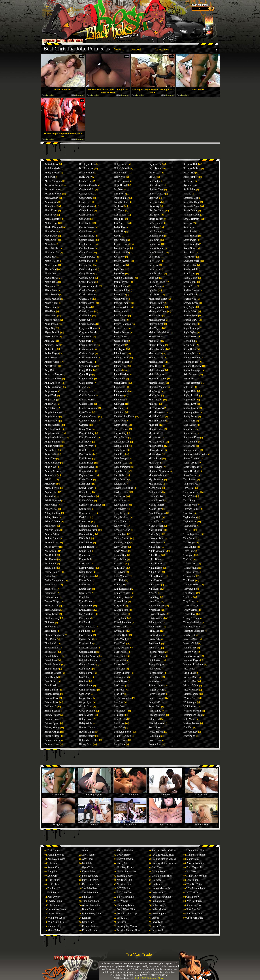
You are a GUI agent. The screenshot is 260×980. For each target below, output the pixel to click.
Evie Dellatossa (87, 627)
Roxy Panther (190, 177)
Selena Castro (190, 278)
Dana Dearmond (88, 437)
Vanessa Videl (191, 643)
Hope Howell (121, 185)
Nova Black (155, 601)
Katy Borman (121, 479)
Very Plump (192, 880)
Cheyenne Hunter (88, 328)
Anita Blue (50, 458)
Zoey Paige (189, 736)
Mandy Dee (155, 341)
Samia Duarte (190, 210)
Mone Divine (155, 467)
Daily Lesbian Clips (127, 914)
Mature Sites (193, 859)
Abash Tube (53, 930)
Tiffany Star (190, 576)
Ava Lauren (50, 564)
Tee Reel (188, 530)
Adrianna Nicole (53, 194)
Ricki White (155, 711)
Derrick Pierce (87, 513)
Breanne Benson (53, 673)
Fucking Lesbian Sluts (128, 930)
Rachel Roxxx (156, 673)
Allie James (50, 316)
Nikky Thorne (156, 576)
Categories (162, 49)
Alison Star (50, 307)
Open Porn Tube (195, 918)
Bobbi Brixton (52, 648)
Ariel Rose (50, 484)
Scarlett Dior (190, 265)
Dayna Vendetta (87, 496)
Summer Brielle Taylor (195, 454)
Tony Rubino (190, 589)
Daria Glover (86, 479)
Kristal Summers (123, 622)
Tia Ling (188, 559)
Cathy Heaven (86, 274)
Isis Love (119, 206)
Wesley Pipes (190, 698)
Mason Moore (156, 362)
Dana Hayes (85, 442)
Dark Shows (59, 793)
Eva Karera (85, 618)
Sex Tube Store (90, 893)
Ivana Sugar (120, 215)
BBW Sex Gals (125, 893)
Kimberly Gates (122, 593)
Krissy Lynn (120, 618)
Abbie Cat (50, 177)
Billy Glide (50, 627)
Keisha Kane (120, 501)
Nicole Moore (156, 543)
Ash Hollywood (53, 501)
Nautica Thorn (156, 526)
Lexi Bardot (120, 711)
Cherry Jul (85, 320)
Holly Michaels (122, 168)
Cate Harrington (87, 269)
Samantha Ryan (191, 202)
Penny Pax (154, 631)
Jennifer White (121, 307)
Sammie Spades (192, 215)
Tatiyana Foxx (191, 509)
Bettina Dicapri (52, 601)
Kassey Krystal (122, 442)
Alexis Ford (51, 269)
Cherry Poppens (87, 324)
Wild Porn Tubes (56, 918)
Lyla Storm (154, 295)
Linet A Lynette (157, 194)
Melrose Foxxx (156, 383)
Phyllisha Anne (156, 656)
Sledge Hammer (192, 383)
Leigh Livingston (123, 698)
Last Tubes (166, 823)
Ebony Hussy (124, 855)
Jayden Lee (120, 265)
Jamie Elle (119, 231)
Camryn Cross (87, 194)
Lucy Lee (153, 265)
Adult (85, 851)
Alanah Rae (50, 215)
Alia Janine (50, 286)
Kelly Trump (120, 522)
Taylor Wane (190, 522)
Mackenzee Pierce (158, 299)
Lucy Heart (154, 261)
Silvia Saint (189, 345)
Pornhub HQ (201, 823)
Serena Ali (189, 286)
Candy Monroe (87, 206)
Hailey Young (86, 715)
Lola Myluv (155, 231)
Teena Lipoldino (192, 534)
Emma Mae (85, 585)
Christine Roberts (88, 358)
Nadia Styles (155, 492)
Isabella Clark (121, 202)
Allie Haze (50, 311)
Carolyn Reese (87, 248)
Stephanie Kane (191, 437)
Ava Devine (50, 559)
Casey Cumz (86, 252)
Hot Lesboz (158, 884)
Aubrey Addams (53, 534)
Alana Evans (51, 210)
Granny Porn (158, 872)
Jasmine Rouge (122, 248)
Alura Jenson (51, 324)
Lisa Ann (153, 198)
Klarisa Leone (121, 610)
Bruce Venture (86, 173)
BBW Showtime (125, 897)
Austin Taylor (51, 547)
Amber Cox (50, 349)
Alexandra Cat (52, 252)
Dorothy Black (87, 568)
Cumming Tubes (125, 905)
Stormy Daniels (191, 450)
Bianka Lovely (52, 618)
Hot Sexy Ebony (125, 867)
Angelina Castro (53, 433)
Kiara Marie (120, 559)
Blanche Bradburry (54, 635)
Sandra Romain (191, 219)
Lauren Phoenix (122, 673)
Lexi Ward (119, 728)
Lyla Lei (153, 290)
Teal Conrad (190, 526)
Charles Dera (86, 299)
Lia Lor (152, 177)
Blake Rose (50, 631)
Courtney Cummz (88, 416)
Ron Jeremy (155, 740)
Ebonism (87, 918)
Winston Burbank (192, 711)
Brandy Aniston (52, 664)
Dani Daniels (86, 454)
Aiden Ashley (51, 198)
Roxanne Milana (192, 168)
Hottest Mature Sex (162, 888)
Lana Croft (119, 656)
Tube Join (166, 793)
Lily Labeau (155, 185)
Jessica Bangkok (122, 324)
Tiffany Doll (190, 564)
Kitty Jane (119, 606)
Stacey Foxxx (190, 416)
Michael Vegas (156, 408)
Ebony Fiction (89, 930)
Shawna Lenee (191, 303)
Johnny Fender (121, 362)
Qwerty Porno (55, 901)
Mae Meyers (155, 328)
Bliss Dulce (50, 639)
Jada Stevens (120, 223)
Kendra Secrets (122, 538)
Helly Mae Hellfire (89, 740)
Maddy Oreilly (156, 303)
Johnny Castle (121, 358)
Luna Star (154, 278)
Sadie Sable (189, 189)
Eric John (84, 597)
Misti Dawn (155, 463)
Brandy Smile (51, 669)
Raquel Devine (156, 690)
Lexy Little (120, 744)
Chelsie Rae (85, 316)
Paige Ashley (155, 622)
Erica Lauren (86, 606)
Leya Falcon (155, 164)
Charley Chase (87, 303)
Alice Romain (52, 295)
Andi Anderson (52, 383)
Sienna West (190, 337)
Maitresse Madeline (159, 332)
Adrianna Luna (52, 189)
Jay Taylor (119, 257)
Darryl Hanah (86, 488)
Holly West (120, 177)
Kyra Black (120, 643)
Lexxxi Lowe (121, 740)
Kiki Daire (119, 580)
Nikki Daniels (156, 564)
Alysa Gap (50, 328)
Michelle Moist (157, 416)
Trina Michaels (191, 606)
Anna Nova (50, 467)
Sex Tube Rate (90, 888)
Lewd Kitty (157, 922)
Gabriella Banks (87, 652)
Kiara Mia (119, 564)
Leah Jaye (119, 690)
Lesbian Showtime (161, 897)
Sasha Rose (189, 252)
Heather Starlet (87, 736)
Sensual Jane (190, 282)
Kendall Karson (122, 530)
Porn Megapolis (194, 867)
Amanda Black (52, 345)
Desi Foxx (84, 517)
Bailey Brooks (52, 572)
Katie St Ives (120, 463)
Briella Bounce (52, 711)
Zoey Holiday (190, 732)
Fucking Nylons (94, 793)
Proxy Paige (155, 669)
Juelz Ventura (121, 391)
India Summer (121, 198)
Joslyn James (121, 383)
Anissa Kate (51, 450)
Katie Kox (119, 454)
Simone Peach (191, 353)
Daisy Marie (86, 429)
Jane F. (117, 236)
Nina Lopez (155, 589)
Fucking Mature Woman (164, 863)
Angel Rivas (51, 408)
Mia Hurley (155, 395)
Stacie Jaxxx (190, 425)
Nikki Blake (155, 559)
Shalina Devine (191, 290)
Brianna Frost (51, 698)
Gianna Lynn (86, 685)
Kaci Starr (119, 412)
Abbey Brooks (52, 173)
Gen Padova (85, 669)
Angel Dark (50, 395)
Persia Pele (154, 639)
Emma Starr (85, 589)
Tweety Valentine (192, 622)
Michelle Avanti (157, 412)
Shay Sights (190, 307)
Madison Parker (157, 320)
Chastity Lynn (86, 311)
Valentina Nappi (192, 627)
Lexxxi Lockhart (123, 736)
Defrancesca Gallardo (90, 505)
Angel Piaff (50, 404)
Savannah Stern (191, 261)
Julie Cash (119, 404)
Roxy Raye (189, 181)
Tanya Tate (189, 488)
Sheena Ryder (191, 316)
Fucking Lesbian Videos (164, 851)
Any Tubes (88, 859)
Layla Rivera (121, 681)
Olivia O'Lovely (157, 614)
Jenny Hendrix (121, 311)
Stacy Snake (190, 433)
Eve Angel (85, 622)
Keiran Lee (120, 496)
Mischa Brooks (156, 442)
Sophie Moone (191, 408)
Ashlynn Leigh (52, 530)
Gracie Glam (86, 706)
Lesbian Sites (158, 901)
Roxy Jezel (189, 173)
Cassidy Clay (86, 265)
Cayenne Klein (87, 278)
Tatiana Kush (190, 505)
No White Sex (124, 884)
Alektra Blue (51, 223)
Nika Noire (154, 547)
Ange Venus (51, 391)
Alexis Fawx (51, 265)
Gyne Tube (88, 867)
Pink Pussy (154, 660)
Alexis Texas (51, 282)
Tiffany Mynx (191, 568)
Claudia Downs (87, 395)
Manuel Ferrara (157, 345)
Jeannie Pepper (122, 282)
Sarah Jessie (190, 231)
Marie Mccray (156, 358)
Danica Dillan (86, 463)
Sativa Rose (190, 257)
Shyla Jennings (191, 328)
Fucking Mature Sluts (163, 855)
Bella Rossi (50, 589)
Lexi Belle (119, 715)
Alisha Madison (53, 299)
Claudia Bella (86, 391)
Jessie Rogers (121, 341)
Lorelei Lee (155, 244)
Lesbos (155, 918)
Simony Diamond (192, 366)
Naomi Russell (156, 501)
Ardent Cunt (201, 793)
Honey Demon (121, 181)
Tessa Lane (189, 551)
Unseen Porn (54, 914)
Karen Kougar (121, 429)
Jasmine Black (121, 244)
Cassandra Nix (87, 261)
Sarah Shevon (190, 236)
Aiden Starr (50, 206)
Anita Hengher (52, 463)
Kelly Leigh (120, 513)
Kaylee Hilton (121, 492)
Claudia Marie (86, 400)
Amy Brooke (51, 366)
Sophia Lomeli (191, 395)
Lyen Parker (155, 286)
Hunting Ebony (125, 876)
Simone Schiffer (192, 358)
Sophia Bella (190, 391)
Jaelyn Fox (119, 227)
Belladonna (50, 593)
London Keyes (156, 236)
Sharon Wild (190, 299)
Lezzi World (158, 930)
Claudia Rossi (86, 404)
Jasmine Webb (121, 252)
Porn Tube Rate (90, 876)
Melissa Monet (156, 374)
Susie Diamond (191, 467)
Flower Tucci (86, 639)
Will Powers (190, 706)
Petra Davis (155, 648)
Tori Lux (188, 597)
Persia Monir (155, 635)
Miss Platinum (156, 446)
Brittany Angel (52, 732)
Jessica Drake (121, 328)
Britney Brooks (52, 719)
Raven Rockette (157, 694)
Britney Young (52, 728)
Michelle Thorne (157, 421)
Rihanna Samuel (157, 715)
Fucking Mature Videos (164, 859)
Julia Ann (119, 395)
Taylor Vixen (190, 517)
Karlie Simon (121, 437)
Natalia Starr (155, 509)
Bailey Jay (50, 576)
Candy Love (85, 202)
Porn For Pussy (194, 901)
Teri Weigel (189, 543)
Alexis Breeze (52, 261)
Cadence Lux (86, 181)
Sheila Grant (190, 324)
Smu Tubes (88, 897)
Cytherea (84, 425)
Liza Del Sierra (157, 210)
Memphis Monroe (158, 387)
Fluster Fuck (130, 823)
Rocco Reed (155, 728)
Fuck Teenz (157, 867)
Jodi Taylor (120, 349)
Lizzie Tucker (156, 219)
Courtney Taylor (88, 421)
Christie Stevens (87, 345)
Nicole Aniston (156, 538)
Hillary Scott (86, 744)
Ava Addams (51, 551)
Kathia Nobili (121, 446)
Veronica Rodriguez (194, 664)
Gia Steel (84, 681)
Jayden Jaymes (122, 261)
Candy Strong (86, 210)
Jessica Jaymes (122, 332)
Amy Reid (50, 370)
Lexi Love (119, 723)
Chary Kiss (85, 307)
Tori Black (189, 593)
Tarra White (190, 496)
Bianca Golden (52, 610)
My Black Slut (124, 880)
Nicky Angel (155, 534)
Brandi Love (51, 660)
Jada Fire (119, 219)
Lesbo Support (159, 914)
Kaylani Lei (120, 484)
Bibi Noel (49, 622)
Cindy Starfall (86, 379)
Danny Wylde (86, 471)
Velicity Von (190, 652)
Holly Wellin (120, 173)
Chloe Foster (86, 337)
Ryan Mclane (190, 185)
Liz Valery (154, 206)
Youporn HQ (54, 926)
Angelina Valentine (54, 437)
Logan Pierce (155, 223)
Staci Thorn (189, 421)
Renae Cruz (155, 706)
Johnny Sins (120, 366)
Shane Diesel (190, 295)
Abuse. (161, 978)
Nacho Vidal (155, 488)
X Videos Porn (194, 905)
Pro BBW (191, 872)
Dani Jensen (85, 458)
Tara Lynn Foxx (192, 492)
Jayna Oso (119, 274)
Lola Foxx (154, 227)
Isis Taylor (119, 210)
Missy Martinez (157, 450)
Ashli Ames (50, 526)
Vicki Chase (190, 673)
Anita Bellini (51, 454)
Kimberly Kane (122, 597)
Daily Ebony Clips (92, 914)
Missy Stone (155, 458)
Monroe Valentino (158, 475)
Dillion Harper (87, 547)
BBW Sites (123, 901)
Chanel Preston (87, 282)
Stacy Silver (190, 429)
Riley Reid (154, 719)
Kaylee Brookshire (124, 488)
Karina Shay (120, 433)
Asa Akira (50, 496)
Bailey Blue (51, 568)
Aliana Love (51, 290)
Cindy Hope (85, 374)
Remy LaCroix (156, 702)
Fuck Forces (54, 893)
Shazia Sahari (190, 311)
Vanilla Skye (190, 648)
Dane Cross (85, 450)
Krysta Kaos (120, 631)
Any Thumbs (89, 855)
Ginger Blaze (86, 698)
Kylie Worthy (121, 639)
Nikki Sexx (154, 572)
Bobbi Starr (50, 652)
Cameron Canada (88, 185)
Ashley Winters (52, 522)
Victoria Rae (190, 681)
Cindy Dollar (86, 370)
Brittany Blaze (52, 736)
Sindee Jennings (192, 370)
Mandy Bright (156, 337)
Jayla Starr (119, 269)
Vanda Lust (189, 635)
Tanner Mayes (191, 484)
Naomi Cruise (156, 496)
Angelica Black (52, 425)
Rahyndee (154, 681)
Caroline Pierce (87, 244)
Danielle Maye (87, 467)
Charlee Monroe (87, 295)
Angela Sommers (53, 412)
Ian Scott (118, 189)
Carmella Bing (87, 236)
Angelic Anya (51, 416)
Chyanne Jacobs (87, 366)
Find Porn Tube (194, 914)
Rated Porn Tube (91, 884)
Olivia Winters (156, 618)
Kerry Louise (121, 547)
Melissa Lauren (157, 370)
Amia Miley (51, 358)
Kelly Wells (120, 526)
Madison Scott (156, 324)
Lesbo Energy (159, 905)
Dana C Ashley (87, 433)
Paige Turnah (155, 627)
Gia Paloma (85, 677)
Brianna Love (51, 702)
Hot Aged (157, 880)
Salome (187, 194)
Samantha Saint (191, 206)
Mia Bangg (154, 391)
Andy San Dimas (53, 387)
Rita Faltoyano (156, 723)
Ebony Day (88, 922)
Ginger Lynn (86, 702)
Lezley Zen (154, 173)
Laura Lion (120, 669)
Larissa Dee (120, 664)
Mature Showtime (196, 855)
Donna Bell (85, 551)
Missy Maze (155, 454)
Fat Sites (121, 922)
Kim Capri (119, 585)
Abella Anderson (53, 181)
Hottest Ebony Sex (126, 872)
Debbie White (86, 501)
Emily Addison (87, 576)
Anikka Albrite (52, 446)
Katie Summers (122, 467)
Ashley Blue (51, 505)
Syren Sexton (190, 475)
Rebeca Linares (157, 698)
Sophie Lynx (190, 404)
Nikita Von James (158, 551)
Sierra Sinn (189, 341)
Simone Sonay (191, 362)
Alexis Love (51, 274)
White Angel (190, 702)
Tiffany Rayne (191, 572)
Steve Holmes (191, 442)
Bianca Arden (51, 606)
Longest (136, 49)
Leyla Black (155, 168)
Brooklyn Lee (86, 168)
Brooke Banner (52, 740)
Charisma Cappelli (89, 286)
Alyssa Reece (51, 337)
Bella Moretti (51, 585)
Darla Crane (85, 484)
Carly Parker (86, 231)
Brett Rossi (50, 685)
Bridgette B (50, 706)
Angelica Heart (52, 429)
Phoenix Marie (156, 652)
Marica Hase (155, 353)
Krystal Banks (121, 635)
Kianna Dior (120, 555)
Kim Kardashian (122, 589)
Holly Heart (120, 164)
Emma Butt (85, 580)
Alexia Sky (50, 257)
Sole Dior (188, 387)
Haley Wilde (86, 723)
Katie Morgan (121, 458)
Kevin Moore (121, 551)
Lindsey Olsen (156, 189)
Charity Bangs (87, 290)
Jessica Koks (120, 337)
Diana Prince (86, 543)
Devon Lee (85, 522)
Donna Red (85, 559)
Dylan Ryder (86, 572)
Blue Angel (50, 643)
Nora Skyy (154, 597)
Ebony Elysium (90, 926)
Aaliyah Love (51, 164)
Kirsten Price (121, 601)
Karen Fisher (121, 425)
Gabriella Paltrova (88, 656)
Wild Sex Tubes (55, 922)
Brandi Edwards (53, 656)
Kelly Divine (121, 505)
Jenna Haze (120, 295)
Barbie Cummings (54, 580)
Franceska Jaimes (88, 648)
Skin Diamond (191, 374)
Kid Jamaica (120, 568)
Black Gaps (88, 909)
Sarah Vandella (191, 244)
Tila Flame (189, 580)
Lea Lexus (119, 685)
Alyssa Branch (52, 332)
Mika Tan (154, 425)
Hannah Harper (87, 728)
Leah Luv (119, 694)
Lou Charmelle (156, 252)
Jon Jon (118, 370)
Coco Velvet (85, 412)
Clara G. (83, 387)
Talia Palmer (190, 479)
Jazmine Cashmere (124, 278)
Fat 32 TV (122, 918)
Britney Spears (52, 723)
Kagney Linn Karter (124, 416)
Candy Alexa (86, 198)
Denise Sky (85, 509)
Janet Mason (120, 240)
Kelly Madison (122, 517)
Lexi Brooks (120, 719)
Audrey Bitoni (52, 538)
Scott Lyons (190, 274)
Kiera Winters (121, 576)
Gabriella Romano (89, 660)
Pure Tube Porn (90, 880)
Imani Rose (120, 194)
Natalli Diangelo (157, 513)
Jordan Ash (120, 379)
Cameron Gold (87, 189)
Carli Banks (85, 223)
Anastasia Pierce (53, 379)
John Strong (120, 353)
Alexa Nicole (51, 248)
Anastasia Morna (53, 374)
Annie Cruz (50, 475)
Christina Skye (87, 353)
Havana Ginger (87, 732)
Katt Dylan (120, 475)
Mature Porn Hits (195, 851)
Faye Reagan (86, 635)
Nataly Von (154, 522)
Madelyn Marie (157, 307)
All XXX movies (130, 793)
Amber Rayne (52, 353)
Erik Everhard (86, 610)
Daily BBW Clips (126, 909)
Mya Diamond (156, 479)
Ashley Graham (52, 513)
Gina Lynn (85, 694)
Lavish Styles (121, 677)
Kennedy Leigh (122, 543)
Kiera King (120, 572)
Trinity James (190, 610)
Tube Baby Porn (90, 901)
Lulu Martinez (156, 274)
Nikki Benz (155, 555)
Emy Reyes (85, 593)
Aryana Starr (51, 492)
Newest (119, 49)
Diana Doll (85, 538)
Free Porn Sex (194, 909)
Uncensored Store (56, 909)
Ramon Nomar (156, 685)
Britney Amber (52, 715)
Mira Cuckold (156, 433)
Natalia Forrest (156, 505)
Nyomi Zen (155, 610)
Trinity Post (189, 614)
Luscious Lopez (157, 282)
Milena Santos (156, 429)
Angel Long (51, 400)
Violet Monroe (191, 694)
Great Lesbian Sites (162, 876)
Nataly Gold (155, 517)
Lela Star (119, 702)
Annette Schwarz (53, 471)
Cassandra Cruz (87, 257)
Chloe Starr (85, 341)
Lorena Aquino (156, 248)
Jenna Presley (121, 299)
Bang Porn (59, 823)
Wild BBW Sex (194, 884)
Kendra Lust (120, 534)
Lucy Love (154, 269)
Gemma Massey (87, 664)
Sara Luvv (189, 227)
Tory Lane (189, 601)
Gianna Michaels (88, 690)
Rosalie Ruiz (155, 744)
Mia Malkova (156, 400)
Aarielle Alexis (52, 168)
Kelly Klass (120, 509)
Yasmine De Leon (193, 715)
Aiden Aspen (51, 202)
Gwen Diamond (87, 711)
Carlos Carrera (87, 227)
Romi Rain (154, 736)
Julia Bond (119, 400)
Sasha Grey (189, 248)
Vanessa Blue (190, 639)
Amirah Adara (52, 362)
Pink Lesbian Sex (195, 863)
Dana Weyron (86, 446)
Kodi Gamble (121, 614)
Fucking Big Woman (127, 926)
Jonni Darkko (121, 374)
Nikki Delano (156, 568)
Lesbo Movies (159, 909)
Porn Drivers (54, 897)
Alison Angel (51, 303)
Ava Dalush (50, 555)
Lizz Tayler (155, 215)
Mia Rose (154, 404)
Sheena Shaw (190, 320)
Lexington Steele (123, 732)
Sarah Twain (190, 240)
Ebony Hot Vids (125, 851)
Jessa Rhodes (121, 316)
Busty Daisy (85, 177)
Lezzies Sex (158, 926)
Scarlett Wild (190, 269)
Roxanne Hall (190, 164)
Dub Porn (94, 823)
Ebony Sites (123, 863)
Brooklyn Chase (87, 164)
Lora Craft (154, 240)
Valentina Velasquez (194, 631)
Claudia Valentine (88, 408)
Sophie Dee (189, 400)
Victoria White (191, 685)
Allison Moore (52, 320)
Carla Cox (84, 219)
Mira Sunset (155, 437)
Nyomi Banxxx (157, 606)
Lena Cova (119, 706)
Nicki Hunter (155, 530)
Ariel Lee (49, 479)
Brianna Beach (52, 694)
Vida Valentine (191, 690)
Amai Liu (49, 341)
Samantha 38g (191, 198)
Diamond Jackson (88, 530)
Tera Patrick (190, 538)
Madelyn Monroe (158, 311)
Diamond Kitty (87, 534)
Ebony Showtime (126, 859)
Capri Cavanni (87, 215)
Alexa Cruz (50, 240)
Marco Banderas (157, 349)
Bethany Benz (52, 597)
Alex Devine (51, 236)
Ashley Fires (51, 509)
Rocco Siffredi (156, 732)
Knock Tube (88, 872)
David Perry (85, 492)
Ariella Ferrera (52, 488)
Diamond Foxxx (87, 526)
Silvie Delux (190, 349)
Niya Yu (153, 593)
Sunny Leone (190, 463)
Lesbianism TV (159, 893)
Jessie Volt (119, 345)
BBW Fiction (124, 888)
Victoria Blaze (191, 677)
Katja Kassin (120, 471)
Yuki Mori (189, 719)
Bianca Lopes (51, 614)
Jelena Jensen (121, 286)
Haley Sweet (86, 719)
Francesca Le (86, 643)
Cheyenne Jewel (87, 332)
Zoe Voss (188, 728)
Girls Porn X (193, 897)
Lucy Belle (154, 257)
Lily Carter (154, 181)
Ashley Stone (51, 517)
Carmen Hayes (87, 240)
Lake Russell (121, 652)
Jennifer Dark (121, 303)
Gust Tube (87, 863)
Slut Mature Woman (197, 876)
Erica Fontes (86, 601)
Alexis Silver (51, 278)
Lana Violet (120, 660)
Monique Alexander (159, 471)
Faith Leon (85, 631)
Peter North (155, 643)
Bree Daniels (51, 677)
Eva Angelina (86, 614)
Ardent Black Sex (91, 905)
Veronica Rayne (192, 660)
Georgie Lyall (86, 673)
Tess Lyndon (190, 547)
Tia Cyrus (188, 555)
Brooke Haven (52, 744)
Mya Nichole (155, 484)
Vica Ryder (189, 669)
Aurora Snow (51, 543)
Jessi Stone (120, 320)
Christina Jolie (87, 349)
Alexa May (50, 244)
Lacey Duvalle (121, 648)
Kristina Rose (121, 627)
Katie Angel (120, 450)
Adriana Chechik (53, 185)
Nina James (155, 585)
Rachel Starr (155, 677)
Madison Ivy (155, 316)
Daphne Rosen (87, 475)
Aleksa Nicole (52, 219)
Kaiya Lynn (120, 421)
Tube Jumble (54, 905)
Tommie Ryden (191, 585)
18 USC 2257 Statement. (145, 978)
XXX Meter (192, 893)
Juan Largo (120, 387)
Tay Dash (188, 513)
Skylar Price (190, 379)
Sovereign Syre (191, 412)
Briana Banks (51, 690)
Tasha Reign (190, 501)
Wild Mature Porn (196, 888)
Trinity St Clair (191, 618)
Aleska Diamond (53, 227)
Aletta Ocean (51, 231)
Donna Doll (85, 555)
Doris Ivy (84, 564)
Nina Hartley (155, 580)
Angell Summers (53, 442)
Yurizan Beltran (191, 723)
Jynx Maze (119, 408)
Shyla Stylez (190, 332)
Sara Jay (188, 223)
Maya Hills (154, 366)
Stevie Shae (189, 446)
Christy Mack (86, 362)
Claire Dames (86, 383)
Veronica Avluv (191, 656)
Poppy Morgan (156, 664)
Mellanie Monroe (158, 379)
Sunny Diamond (192, 458)
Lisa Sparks (155, 202)
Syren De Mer (191, 471)
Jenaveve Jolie (121, 290)
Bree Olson (50, 681)
